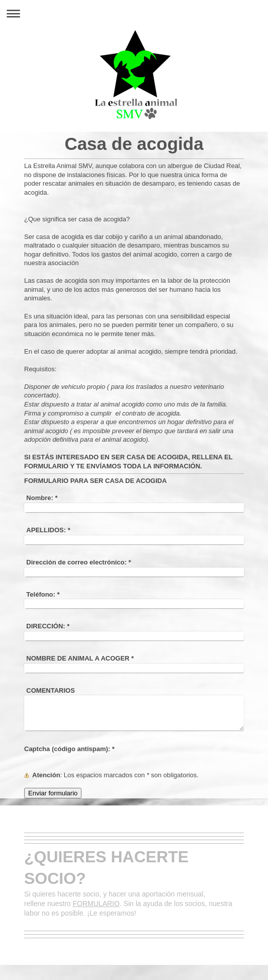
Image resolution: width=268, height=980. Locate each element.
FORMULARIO (96, 904)
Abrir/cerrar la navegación (134, 13)
